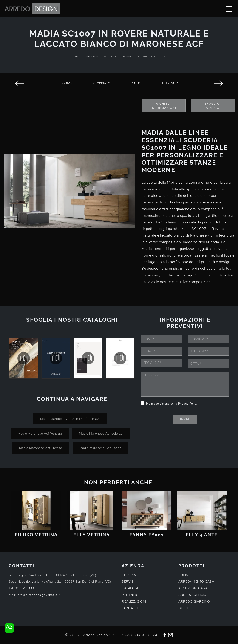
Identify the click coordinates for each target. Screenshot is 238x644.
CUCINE (184, 575)
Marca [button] (67, 83)
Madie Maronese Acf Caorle (101, 448)
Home (77, 57)
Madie (127, 57)
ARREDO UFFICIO (192, 595)
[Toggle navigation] (229, 9)
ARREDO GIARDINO (194, 602)
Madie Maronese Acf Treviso (41, 448)
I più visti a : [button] (170, 83)
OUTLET (185, 608)
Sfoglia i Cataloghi (213, 106)
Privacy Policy (188, 404)
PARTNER (130, 595)
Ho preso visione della (172, 404)
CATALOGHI (131, 588)
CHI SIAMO (131, 575)
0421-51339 (24, 588)
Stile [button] (136, 83)
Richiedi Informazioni (164, 106)
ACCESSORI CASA (193, 588)
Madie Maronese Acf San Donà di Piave (70, 419)
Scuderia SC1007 (152, 57)
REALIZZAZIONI (134, 602)
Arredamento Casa (101, 57)
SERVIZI (128, 582)
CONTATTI (130, 608)
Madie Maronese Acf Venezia (40, 433)
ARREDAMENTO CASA (196, 582)
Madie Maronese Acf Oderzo (101, 433)
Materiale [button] (101, 83)
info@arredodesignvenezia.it (38, 595)
